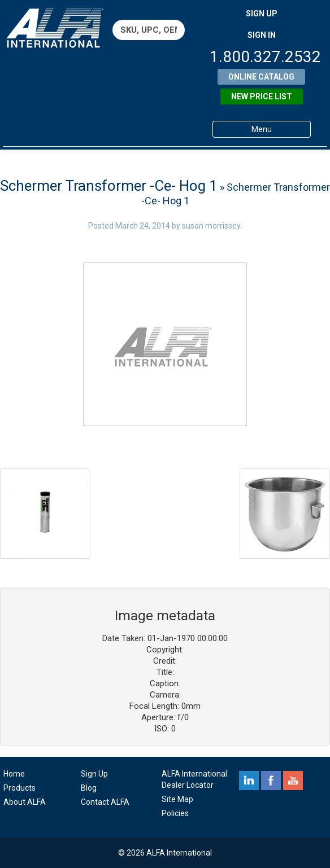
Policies (175, 813)
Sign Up (94, 774)
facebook (271, 781)
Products (19, 788)
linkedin (249, 781)
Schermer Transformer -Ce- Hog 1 (109, 186)
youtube (293, 781)
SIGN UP (262, 14)
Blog (89, 788)
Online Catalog (261, 77)
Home (14, 774)
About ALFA (25, 802)
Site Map (177, 799)
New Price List (262, 97)
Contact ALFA (105, 802)
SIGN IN (262, 35)
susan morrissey (211, 226)
